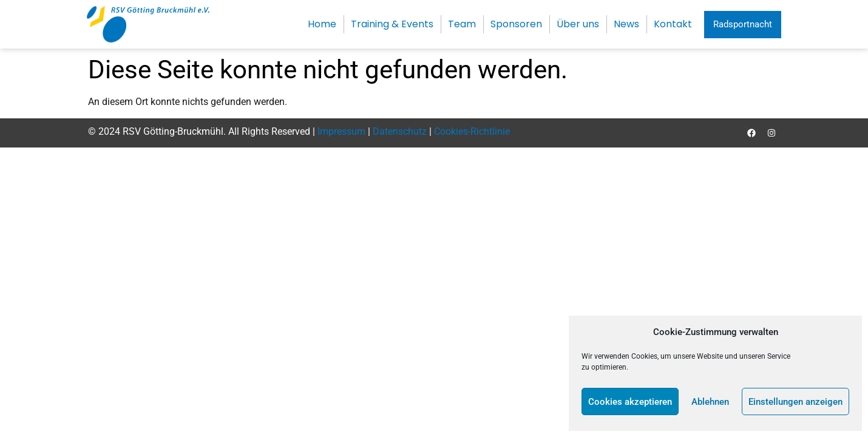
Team (462, 24)
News (626, 24)
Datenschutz (400, 131)
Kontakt (673, 24)
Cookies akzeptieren (630, 402)
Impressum (341, 131)
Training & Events (392, 24)
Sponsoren (516, 24)
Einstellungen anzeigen (795, 402)
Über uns (578, 24)
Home (322, 24)
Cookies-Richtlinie (472, 131)
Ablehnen (710, 402)
